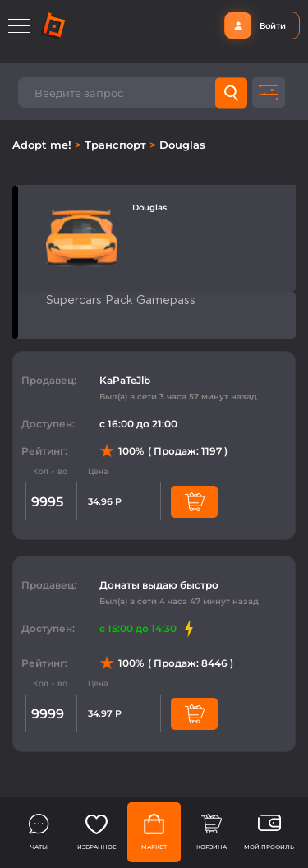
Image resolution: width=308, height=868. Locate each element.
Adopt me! (44, 145)
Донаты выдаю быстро (159, 585)
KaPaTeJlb (125, 380)
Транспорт (117, 145)
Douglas (182, 145)
